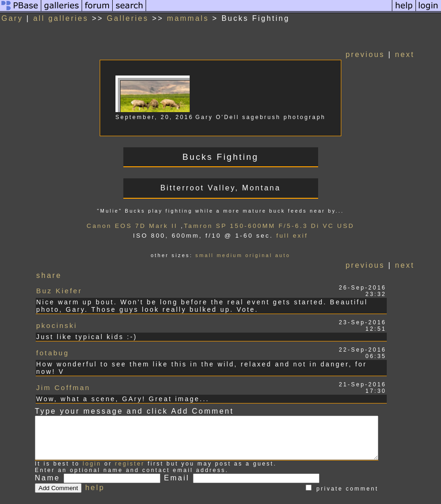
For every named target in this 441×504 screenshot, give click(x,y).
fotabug (53, 340)
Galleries (128, 18)
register (130, 444)
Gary (12, 18)
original (266, 255)
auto (290, 255)
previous (379, 54)
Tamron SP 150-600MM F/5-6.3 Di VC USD (276, 226)
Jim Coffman (63, 362)
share (49, 275)
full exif (299, 236)
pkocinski (57, 318)
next (419, 54)
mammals (188, 18)
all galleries (61, 18)
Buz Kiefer (59, 288)
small (211, 255)
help (95, 468)
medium (236, 255)
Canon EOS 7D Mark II (139, 226)
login (92, 444)
